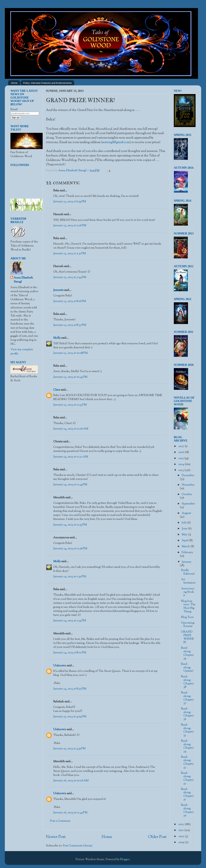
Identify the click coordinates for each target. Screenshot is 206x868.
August (186, 513)
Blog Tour (187, 617)
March (186, 547)
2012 (181, 824)
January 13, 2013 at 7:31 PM (70, 254)
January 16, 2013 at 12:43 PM (70, 813)
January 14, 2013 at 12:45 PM (70, 485)
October (187, 494)
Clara (57, 390)
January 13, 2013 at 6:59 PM (70, 202)
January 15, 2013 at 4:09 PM (70, 717)
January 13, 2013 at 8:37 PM (70, 325)
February (187, 553)
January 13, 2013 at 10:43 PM (70, 377)
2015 (181, 458)
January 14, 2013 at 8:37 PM (70, 689)
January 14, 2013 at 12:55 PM (70, 525)
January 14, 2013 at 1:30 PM (70, 577)
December (188, 475)
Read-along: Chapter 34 (187, 746)
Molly (57, 338)
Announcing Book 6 (188, 592)
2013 (181, 470)
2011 (181, 830)
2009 (182, 842)
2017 (181, 446)
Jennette (58, 290)
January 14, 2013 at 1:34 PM (70, 621)
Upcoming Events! (188, 625)
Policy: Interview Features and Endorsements (47, 83)
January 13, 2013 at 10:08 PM (70, 353)
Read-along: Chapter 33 (187, 762)
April (185, 541)
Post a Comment (60, 821)
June (185, 529)
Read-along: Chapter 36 (187, 714)
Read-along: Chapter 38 (187, 682)
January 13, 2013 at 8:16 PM (70, 301)
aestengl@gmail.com (116, 142)
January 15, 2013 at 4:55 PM (69, 749)
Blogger (125, 859)
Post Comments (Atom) (78, 846)
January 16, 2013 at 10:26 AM (71, 781)
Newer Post (56, 837)
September (188, 504)
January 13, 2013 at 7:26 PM (70, 226)
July (185, 523)
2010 (182, 836)
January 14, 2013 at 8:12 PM (70, 653)
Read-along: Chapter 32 (187, 778)
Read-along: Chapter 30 (187, 810)
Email (14, 110)
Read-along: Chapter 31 (187, 794)
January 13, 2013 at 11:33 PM (70, 405)
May (185, 535)
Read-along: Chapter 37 (187, 698)
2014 (181, 464)
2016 (181, 452)
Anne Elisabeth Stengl (23, 280)
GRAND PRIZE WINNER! (188, 637)
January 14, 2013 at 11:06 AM (71, 429)
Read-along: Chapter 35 (187, 730)
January (187, 562)
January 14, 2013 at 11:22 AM (71, 457)
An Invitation (188, 581)
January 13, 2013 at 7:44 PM (70, 277)
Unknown (60, 666)
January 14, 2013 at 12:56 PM (70, 549)
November (188, 485)
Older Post (157, 837)
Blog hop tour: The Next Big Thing (188, 606)
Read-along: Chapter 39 (187, 653)
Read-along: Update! (187, 668)
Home (14, 83)
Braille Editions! (188, 572)
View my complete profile (22, 352)
